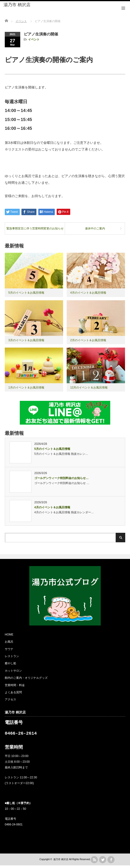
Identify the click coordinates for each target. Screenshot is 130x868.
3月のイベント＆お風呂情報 (26, 340)
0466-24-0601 (14, 827)
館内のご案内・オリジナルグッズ (26, 678)
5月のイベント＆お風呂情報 (26, 293)
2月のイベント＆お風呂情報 (88, 340)
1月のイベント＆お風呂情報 (26, 388)
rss (94, 862)
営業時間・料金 (15, 685)
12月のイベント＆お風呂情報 (89, 388)
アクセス (10, 699)
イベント (34, 39)
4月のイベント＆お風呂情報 (88, 293)
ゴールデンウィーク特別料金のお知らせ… (61, 478)
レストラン (12, 656)
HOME (9, 635)
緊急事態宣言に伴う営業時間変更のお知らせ (35, 228)
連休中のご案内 (95, 228)
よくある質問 (13, 692)
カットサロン (13, 671)
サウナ (9, 649)
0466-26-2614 (21, 735)
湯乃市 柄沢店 (17, 5)
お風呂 (9, 642)
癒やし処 (10, 663)
